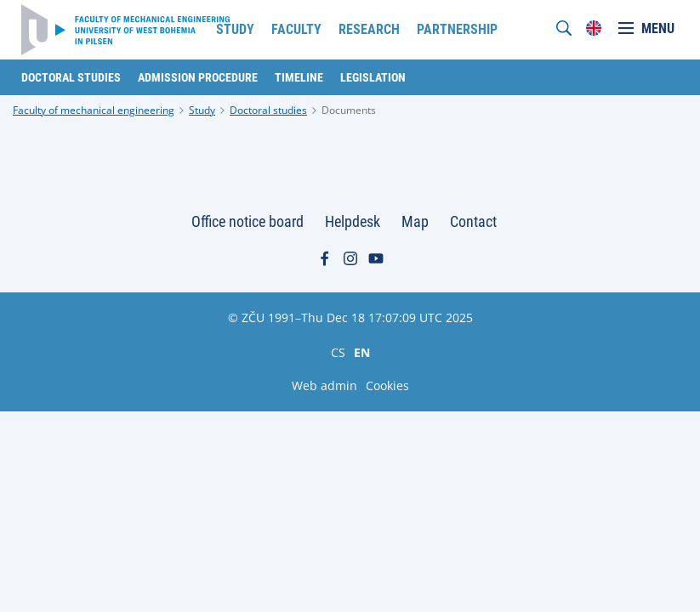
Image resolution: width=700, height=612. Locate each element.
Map (415, 221)
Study (202, 110)
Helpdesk (353, 221)
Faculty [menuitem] (296, 29)
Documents (349, 110)
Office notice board (248, 221)
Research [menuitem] (369, 29)
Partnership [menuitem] (457, 29)
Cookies (387, 385)
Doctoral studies (268, 110)
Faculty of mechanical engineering (94, 110)
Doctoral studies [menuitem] (71, 77)
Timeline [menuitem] (299, 77)
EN (362, 352)
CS (338, 352)
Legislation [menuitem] (373, 77)
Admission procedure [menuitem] (198, 77)
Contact (473, 221)
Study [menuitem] (235, 29)
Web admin (324, 385)
